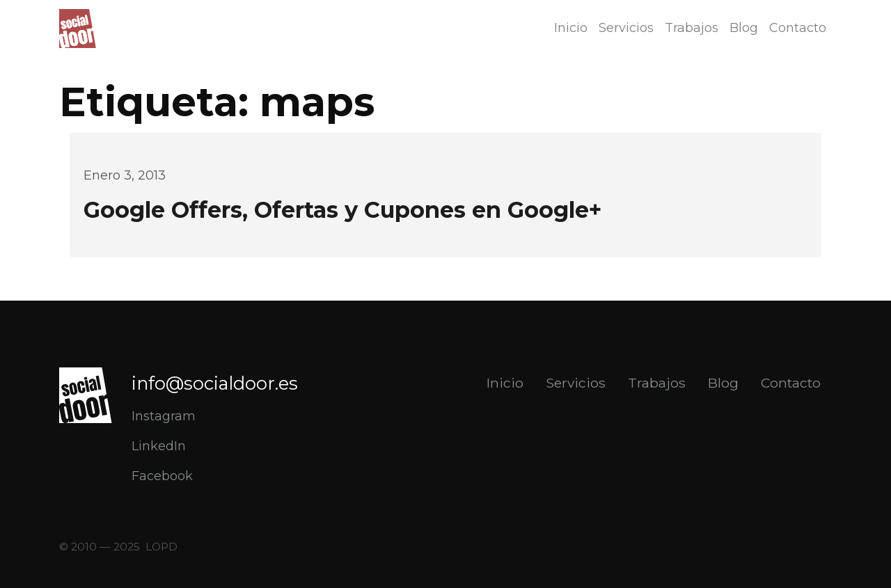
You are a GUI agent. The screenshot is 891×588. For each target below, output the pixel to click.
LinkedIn (159, 446)
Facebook (162, 476)
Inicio (571, 28)
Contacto (798, 28)
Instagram (164, 416)
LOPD (161, 547)
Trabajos (692, 28)
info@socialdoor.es (215, 383)
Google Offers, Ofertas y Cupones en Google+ (342, 210)
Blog (744, 28)
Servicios (626, 28)
